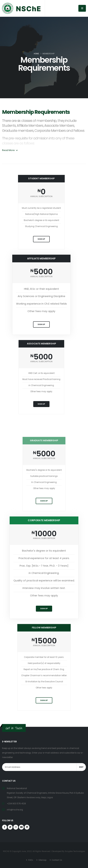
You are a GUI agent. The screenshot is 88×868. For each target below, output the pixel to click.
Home (36, 54)
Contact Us (57, 860)
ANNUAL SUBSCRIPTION (41, 196)
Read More (10, 150)
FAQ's (30, 860)
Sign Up (41, 239)
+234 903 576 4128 (16, 804)
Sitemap (42, 860)
